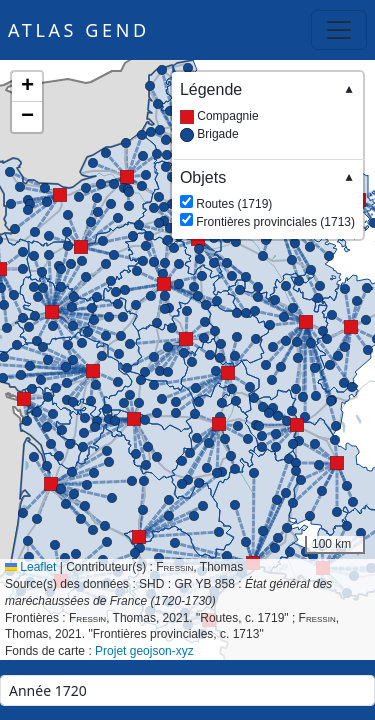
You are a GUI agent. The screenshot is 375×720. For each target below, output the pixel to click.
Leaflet (30, 567)
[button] (81, 247)
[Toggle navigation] (339, 30)
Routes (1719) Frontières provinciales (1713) (267, 198)
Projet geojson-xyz (144, 651)
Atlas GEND (79, 30)
